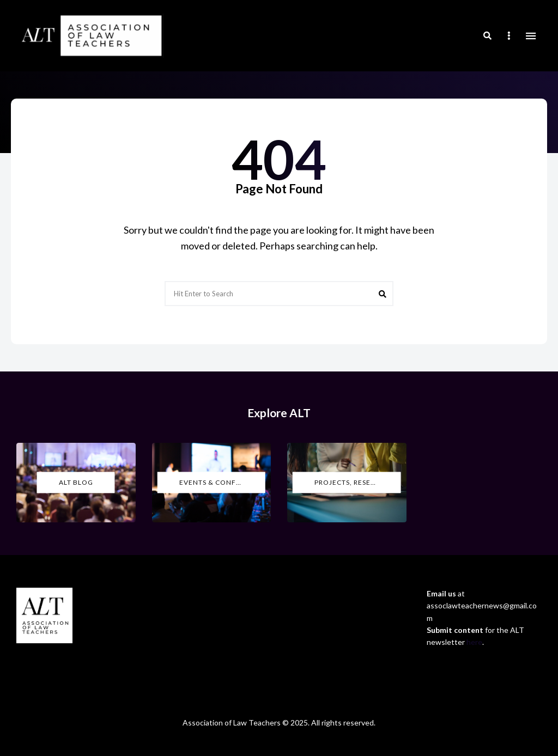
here (474, 642)
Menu (531, 36)
